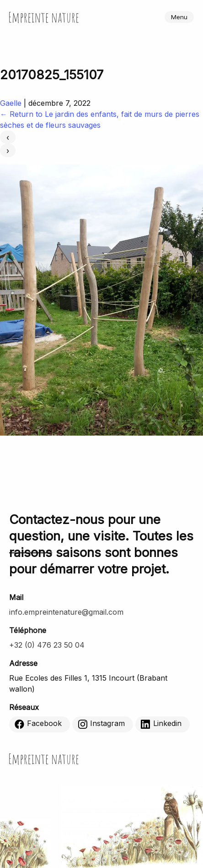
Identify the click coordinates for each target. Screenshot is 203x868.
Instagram (101, 724)
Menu (179, 17)
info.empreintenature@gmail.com (66, 612)
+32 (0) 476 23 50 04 (47, 645)
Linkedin (161, 724)
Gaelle (11, 103)
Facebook (38, 724)
